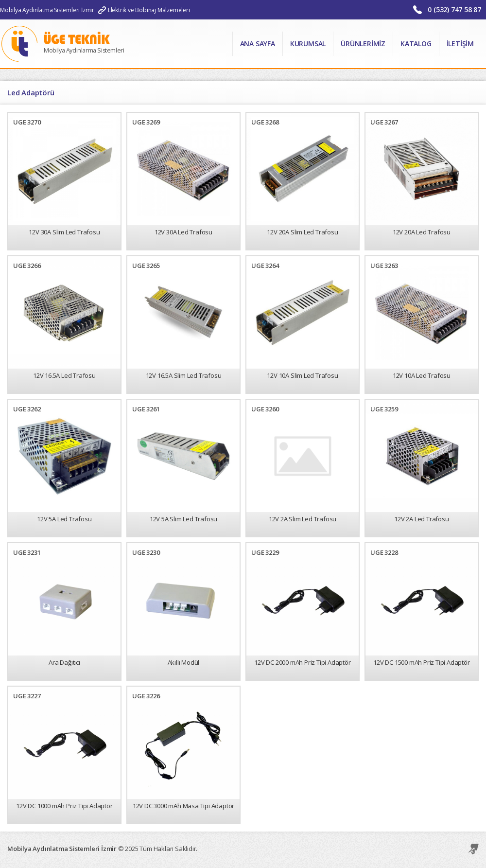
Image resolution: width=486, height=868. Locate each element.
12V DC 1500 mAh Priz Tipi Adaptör (421, 662)
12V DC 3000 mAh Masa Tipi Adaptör (183, 806)
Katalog (416, 44)
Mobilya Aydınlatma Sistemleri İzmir (47, 10)
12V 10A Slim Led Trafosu (302, 375)
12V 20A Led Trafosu (422, 232)
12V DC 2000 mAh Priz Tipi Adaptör (302, 662)
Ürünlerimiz (363, 44)
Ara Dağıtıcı (64, 662)
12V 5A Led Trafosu (64, 519)
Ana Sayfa (258, 44)
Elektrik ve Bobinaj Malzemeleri (149, 10)
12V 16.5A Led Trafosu (64, 375)
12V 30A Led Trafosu (183, 232)
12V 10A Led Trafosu (422, 375)
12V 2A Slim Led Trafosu (303, 519)
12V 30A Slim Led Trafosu (64, 232)
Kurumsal (308, 44)
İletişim (460, 44)
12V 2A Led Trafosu (421, 519)
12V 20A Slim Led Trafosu (302, 232)
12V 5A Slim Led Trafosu (183, 519)
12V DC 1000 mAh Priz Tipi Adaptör (64, 806)
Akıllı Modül (184, 662)
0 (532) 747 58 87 (454, 9)
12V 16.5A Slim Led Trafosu (184, 375)
